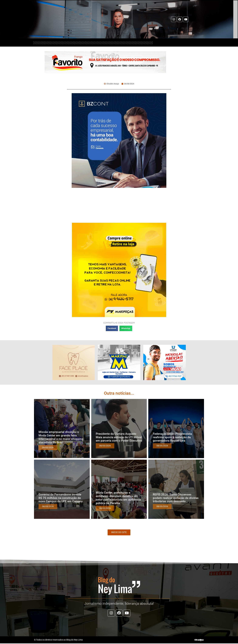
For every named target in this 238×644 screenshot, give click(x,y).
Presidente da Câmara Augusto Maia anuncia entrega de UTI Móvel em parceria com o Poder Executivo (119, 437)
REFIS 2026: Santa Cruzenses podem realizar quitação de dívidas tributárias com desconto (176, 498)
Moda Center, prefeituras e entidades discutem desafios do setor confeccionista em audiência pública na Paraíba (118, 498)
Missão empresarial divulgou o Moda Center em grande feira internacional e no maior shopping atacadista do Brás (61, 437)
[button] (112, 328)
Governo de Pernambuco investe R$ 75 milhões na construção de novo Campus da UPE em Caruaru (61, 498)
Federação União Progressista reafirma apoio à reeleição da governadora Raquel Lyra (172, 437)
